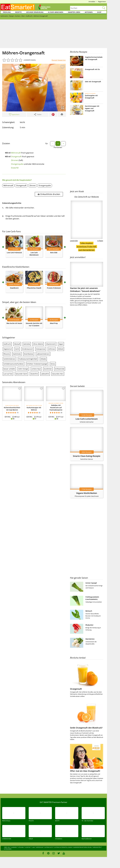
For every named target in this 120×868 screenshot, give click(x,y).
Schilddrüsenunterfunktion (14, 364)
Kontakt (28, 847)
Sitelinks (21, 847)
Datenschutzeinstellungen (63, 847)
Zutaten (6, 143)
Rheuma (7, 354)
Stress (53, 364)
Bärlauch (89, 611)
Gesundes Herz (58, 374)
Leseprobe (74, 241)
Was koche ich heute (14, 323)
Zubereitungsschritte (12, 203)
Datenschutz (49, 847)
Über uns (7, 847)
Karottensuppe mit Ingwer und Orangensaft (92, 108)
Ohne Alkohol (38, 344)
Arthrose (52, 349)
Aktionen (89, 12)
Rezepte (18, 12)
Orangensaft (16, 157)
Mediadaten (97, 847)
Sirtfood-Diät (60, 369)
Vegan (61, 344)
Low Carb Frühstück (14, 253)
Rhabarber (89, 625)
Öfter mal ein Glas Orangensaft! (85, 771)
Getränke (27, 344)
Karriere (14, 847)
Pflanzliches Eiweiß (34, 288)
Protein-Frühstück (54, 288)
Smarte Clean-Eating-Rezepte (87, 456)
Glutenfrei (34, 374)
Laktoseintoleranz (43, 354)
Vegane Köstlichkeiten (87, 493)
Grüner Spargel (91, 583)
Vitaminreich (51, 344)
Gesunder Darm (21, 374)
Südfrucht (7, 344)
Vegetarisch (8, 349)
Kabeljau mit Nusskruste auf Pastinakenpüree (56, 408)
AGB (33, 847)
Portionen (58, 147)
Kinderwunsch (28, 349)
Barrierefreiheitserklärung (83, 847)
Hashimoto (17, 354)
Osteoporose (41, 349)
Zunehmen (48, 369)
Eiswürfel (15, 168)
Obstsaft (17, 344)
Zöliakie (43, 359)
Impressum (40, 847)
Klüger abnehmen (56, 12)
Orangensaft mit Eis (92, 69)
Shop (99, 12)
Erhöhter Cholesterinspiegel (37, 364)
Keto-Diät (54, 253)
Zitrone (32, 186)
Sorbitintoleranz (9, 359)
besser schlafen (9, 369)
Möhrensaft (16, 153)
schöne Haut (36, 369)
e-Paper (100, 241)
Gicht (17, 349)
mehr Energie (23, 369)
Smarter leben (74, 12)
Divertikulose (29, 354)
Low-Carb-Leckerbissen (87, 419)
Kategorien (8, 849)
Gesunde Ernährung (35, 12)
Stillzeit (61, 349)
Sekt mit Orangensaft (93, 82)
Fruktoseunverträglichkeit (28, 359)
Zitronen (15, 160)
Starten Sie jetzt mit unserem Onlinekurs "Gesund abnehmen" (87, 277)
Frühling (7, 12)
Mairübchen (90, 639)
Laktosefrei (45, 374)
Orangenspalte (17, 164)
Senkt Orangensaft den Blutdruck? (86, 728)
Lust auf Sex (8, 374)
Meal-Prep (54, 323)
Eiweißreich (14, 288)
